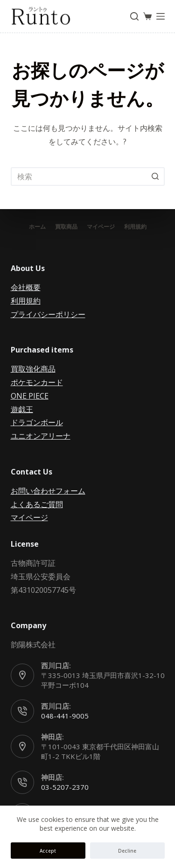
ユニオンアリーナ (41, 436)
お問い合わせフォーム (48, 491)
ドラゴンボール (37, 422)
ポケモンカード (37, 382)
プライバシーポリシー (48, 314)
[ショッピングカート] (147, 16)
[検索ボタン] (155, 176)
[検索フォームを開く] (134, 16)
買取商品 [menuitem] (66, 227)
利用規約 (26, 301)
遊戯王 (22, 409)
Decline (127, 851)
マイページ (29, 517)
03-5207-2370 (65, 787)
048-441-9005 (65, 716)
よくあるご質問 (37, 504)
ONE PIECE (30, 396)
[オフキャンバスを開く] (161, 16)
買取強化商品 (33, 369)
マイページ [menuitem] (101, 227)
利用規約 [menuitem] (135, 227)
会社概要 (26, 287)
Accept (48, 851)
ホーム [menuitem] (37, 227)
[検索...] (88, 176)
